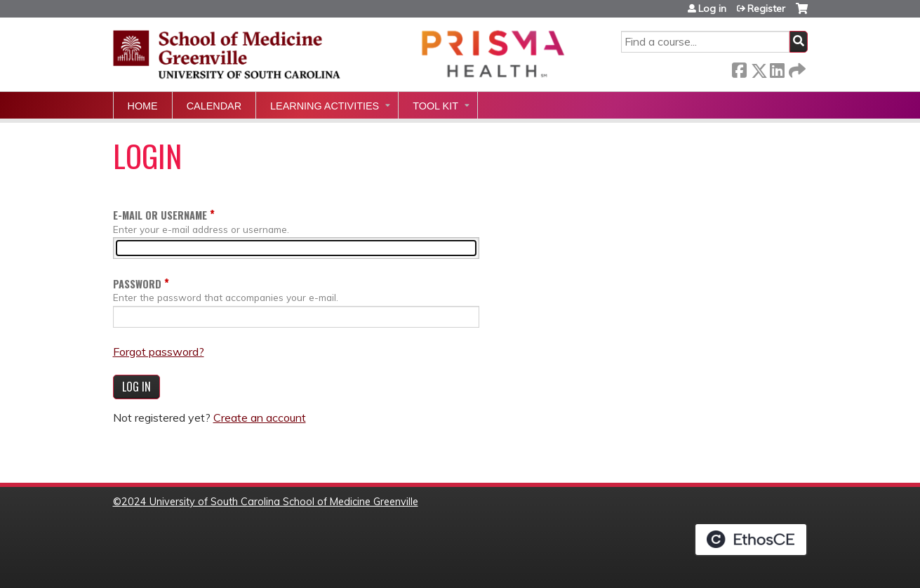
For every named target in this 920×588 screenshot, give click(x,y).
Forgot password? (159, 352)
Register (766, 8)
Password (137, 284)
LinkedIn (777, 68)
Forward (796, 68)
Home (143, 106)
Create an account (260, 417)
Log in (712, 8)
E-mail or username (160, 215)
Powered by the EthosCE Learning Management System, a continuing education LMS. (751, 540)
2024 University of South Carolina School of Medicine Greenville (270, 502)
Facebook (739, 68)
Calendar (214, 106)
